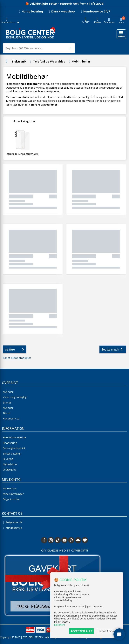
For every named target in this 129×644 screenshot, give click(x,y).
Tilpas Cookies (108, 631)
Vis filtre (15, 349)
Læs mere (60, 625)
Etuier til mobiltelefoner (22, 154)
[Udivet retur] (41, 4)
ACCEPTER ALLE (81, 631)
